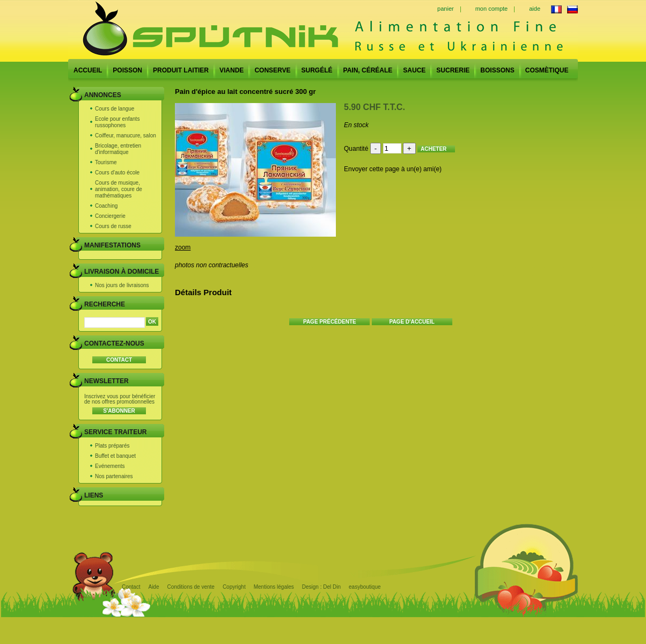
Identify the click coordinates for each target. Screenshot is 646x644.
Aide (153, 587)
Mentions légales (274, 587)
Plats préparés (112, 446)
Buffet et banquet (115, 456)
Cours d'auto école (117, 173)
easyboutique (365, 587)
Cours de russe (113, 226)
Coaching (106, 206)
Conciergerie (110, 216)
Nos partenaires (114, 476)
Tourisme (106, 162)
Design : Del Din (321, 587)
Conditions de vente (190, 587)
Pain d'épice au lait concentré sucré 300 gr (245, 92)
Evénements (110, 466)
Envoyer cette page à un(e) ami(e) (393, 169)
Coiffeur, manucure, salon (126, 136)
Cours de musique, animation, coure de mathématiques (119, 189)
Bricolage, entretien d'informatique (118, 149)
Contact (131, 587)
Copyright (234, 587)
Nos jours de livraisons (122, 285)
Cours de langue (115, 109)
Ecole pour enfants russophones (117, 122)
